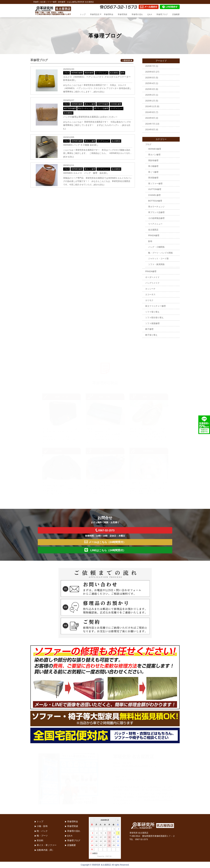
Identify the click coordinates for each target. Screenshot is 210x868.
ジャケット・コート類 (158, 259)
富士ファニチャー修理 (155, 306)
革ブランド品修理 (101, 108)
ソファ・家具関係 (156, 264)
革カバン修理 (90, 104)
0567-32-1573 (105, 530)
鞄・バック (42, 831)
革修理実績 (122, 14)
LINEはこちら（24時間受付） (105, 550)
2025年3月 (150, 89)
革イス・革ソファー (47, 845)
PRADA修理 (154, 235)
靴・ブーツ (42, 836)
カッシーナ (150, 289)
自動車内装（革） (45, 850)
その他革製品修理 (156, 218)
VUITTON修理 (103, 104)
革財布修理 (89, 73)
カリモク (149, 300)
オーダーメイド (152, 277)
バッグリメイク (152, 283)
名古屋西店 (114, 73)
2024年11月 (151, 106)
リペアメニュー (102, 73)
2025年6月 (150, 72)
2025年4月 (150, 83)
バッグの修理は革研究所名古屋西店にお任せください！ (90, 117)
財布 (123, 73)
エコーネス (150, 294)
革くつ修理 (153, 172)
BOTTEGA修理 (70, 108)
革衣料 (40, 840)
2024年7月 (150, 124)
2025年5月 (150, 78)
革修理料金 (109, 14)
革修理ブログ (162, 14)
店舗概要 (176, 14)
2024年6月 (150, 129)
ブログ (66, 73)
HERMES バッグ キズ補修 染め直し (81, 145)
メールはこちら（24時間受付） (105, 542)
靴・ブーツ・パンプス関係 (160, 253)
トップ (83, 14)
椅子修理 (149, 329)
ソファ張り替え (152, 312)
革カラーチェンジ (85, 108)
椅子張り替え (151, 335)
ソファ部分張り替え (154, 318)
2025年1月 (150, 101)
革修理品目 (95, 14)
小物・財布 (42, 826)
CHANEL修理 (116, 104)
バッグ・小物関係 (156, 247)
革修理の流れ (137, 14)
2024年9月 (150, 112)
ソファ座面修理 (152, 323)
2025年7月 (150, 66)
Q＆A (150, 14)
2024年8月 (150, 118)
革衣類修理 (153, 178)
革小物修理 (153, 166)
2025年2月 (150, 95)
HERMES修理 (77, 73)
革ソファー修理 (155, 184)
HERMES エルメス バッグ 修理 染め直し (86, 173)
